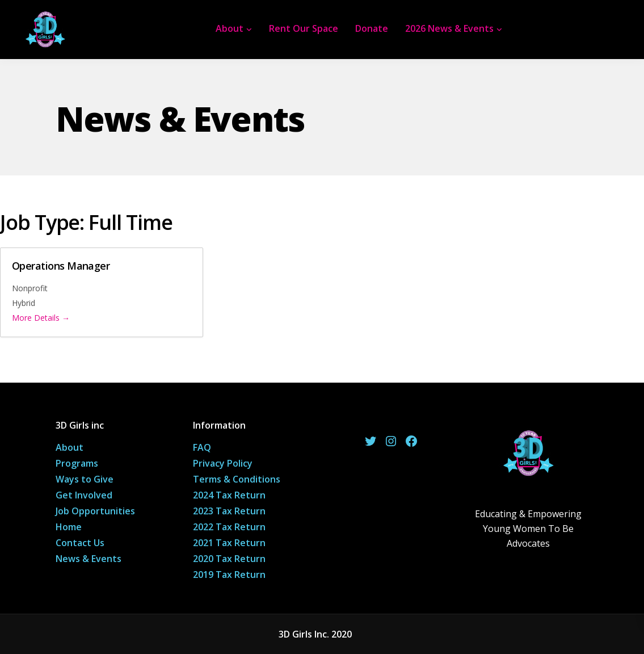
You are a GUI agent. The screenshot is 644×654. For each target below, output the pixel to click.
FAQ (202, 447)
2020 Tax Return (229, 559)
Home (69, 527)
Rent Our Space (304, 28)
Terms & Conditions (237, 479)
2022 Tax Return (229, 527)
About (230, 28)
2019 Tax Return (229, 575)
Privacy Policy (223, 463)
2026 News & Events (449, 28)
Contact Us (80, 543)
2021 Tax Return (229, 543)
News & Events (89, 559)
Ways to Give (85, 479)
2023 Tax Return (229, 511)
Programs (77, 463)
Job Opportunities (95, 511)
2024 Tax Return (229, 495)
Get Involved (84, 495)
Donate (372, 28)
